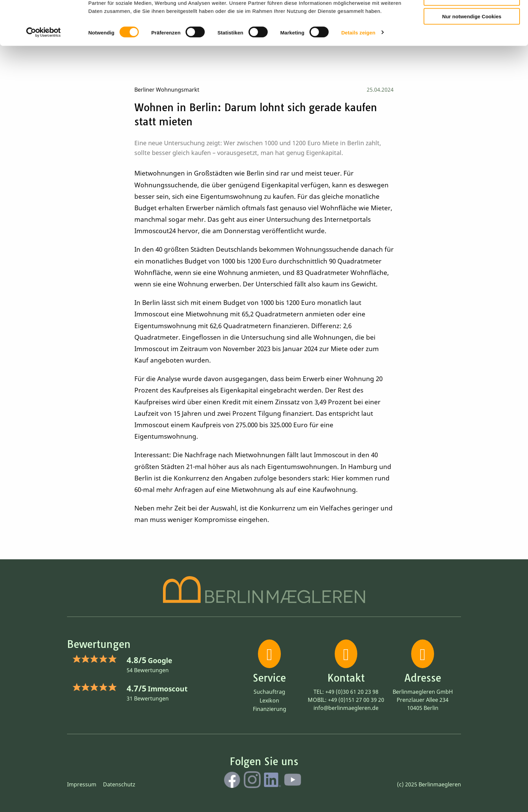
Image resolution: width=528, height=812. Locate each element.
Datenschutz (119, 784)
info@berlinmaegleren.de (346, 708)
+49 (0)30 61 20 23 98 (352, 692)
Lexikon (269, 700)
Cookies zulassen (472, 16)
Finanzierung (270, 709)
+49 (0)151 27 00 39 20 (356, 700)
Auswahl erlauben (472, 36)
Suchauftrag (269, 692)
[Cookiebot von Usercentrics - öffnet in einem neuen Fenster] (44, 71)
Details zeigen (358, 71)
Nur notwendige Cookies (472, 54)
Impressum (82, 784)
